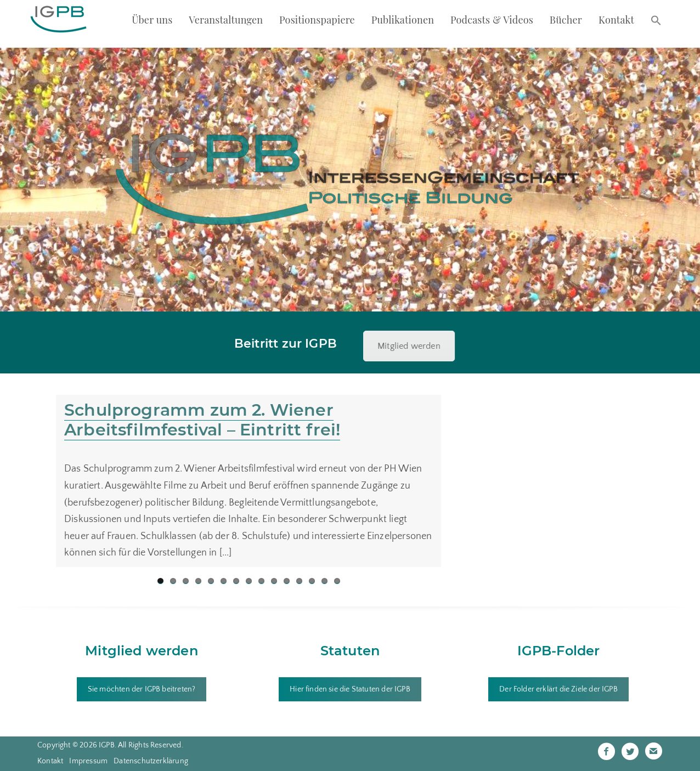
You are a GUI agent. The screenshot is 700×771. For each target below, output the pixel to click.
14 (324, 581)
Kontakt (616, 20)
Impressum (88, 761)
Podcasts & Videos (492, 20)
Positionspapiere (317, 20)
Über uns (152, 20)
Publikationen (403, 20)
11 (287, 581)
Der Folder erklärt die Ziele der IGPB (558, 689)
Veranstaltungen (226, 20)
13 (312, 581)
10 (274, 581)
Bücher (566, 20)
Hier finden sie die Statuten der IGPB (350, 689)
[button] (656, 21)
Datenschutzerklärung (151, 761)
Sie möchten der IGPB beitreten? (142, 689)
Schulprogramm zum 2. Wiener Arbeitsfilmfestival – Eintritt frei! (202, 420)
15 (337, 581)
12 (299, 581)
